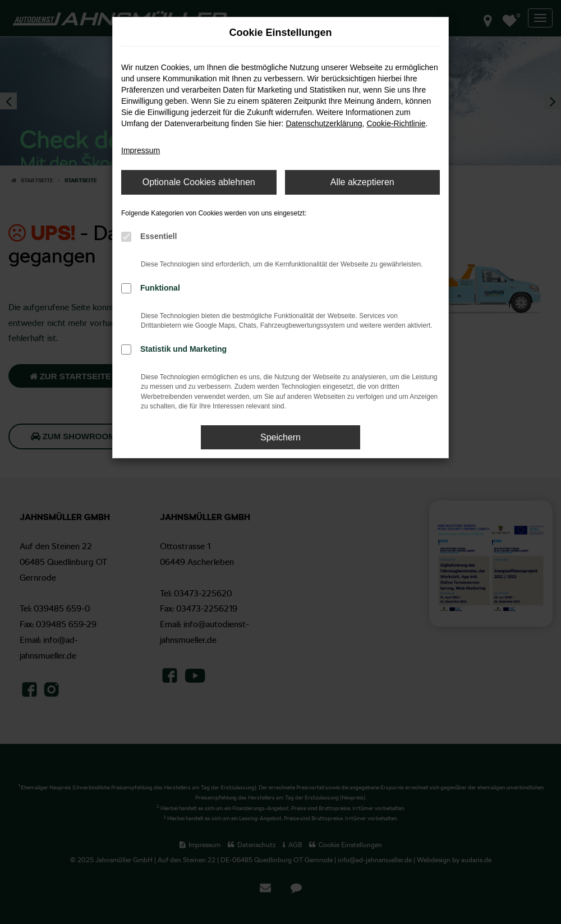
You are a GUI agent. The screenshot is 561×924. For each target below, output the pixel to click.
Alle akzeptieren (362, 182)
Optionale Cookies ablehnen (199, 182)
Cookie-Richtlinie (396, 123)
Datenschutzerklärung (324, 123)
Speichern (280, 437)
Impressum (141, 150)
